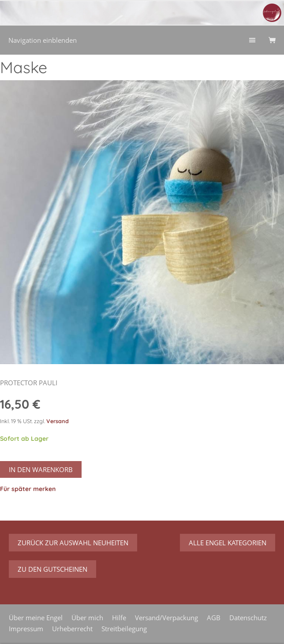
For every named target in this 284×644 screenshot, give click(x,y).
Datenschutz (248, 618)
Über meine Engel (36, 618)
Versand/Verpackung (166, 618)
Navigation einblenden (43, 40)
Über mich (87, 618)
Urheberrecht (72, 629)
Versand (58, 421)
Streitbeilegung (124, 629)
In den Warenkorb (41, 469)
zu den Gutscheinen (52, 569)
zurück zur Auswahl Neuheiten (73, 543)
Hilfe (119, 618)
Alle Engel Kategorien (228, 543)
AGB (214, 618)
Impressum (26, 629)
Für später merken (28, 489)
